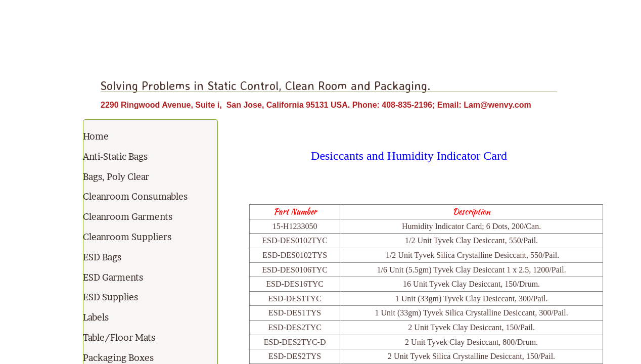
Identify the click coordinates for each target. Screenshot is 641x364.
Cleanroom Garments (128, 217)
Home (96, 136)
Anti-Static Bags (115, 156)
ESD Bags (102, 257)
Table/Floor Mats (119, 337)
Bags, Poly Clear (116, 177)
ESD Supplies (110, 297)
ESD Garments (113, 277)
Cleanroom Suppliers (127, 237)
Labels (96, 317)
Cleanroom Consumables (135, 196)
